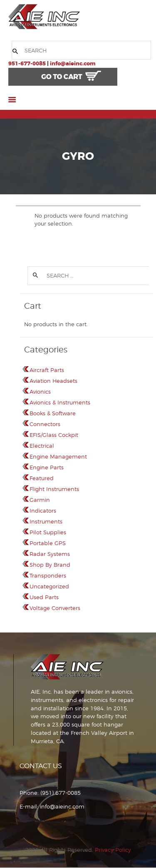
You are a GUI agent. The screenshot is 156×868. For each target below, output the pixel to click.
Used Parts (44, 597)
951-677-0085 (27, 63)
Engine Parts (47, 467)
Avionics (40, 392)
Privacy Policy (113, 850)
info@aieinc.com (73, 63)
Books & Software (53, 413)
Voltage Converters (55, 608)
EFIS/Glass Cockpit (54, 435)
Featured (42, 478)
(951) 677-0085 (61, 793)
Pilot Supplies (48, 532)
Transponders (48, 575)
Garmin (40, 500)
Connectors (45, 424)
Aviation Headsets (53, 381)
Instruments (46, 521)
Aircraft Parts (47, 370)
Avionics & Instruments (60, 402)
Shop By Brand (50, 565)
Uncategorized (49, 586)
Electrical (42, 446)
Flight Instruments (54, 489)
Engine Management (58, 456)
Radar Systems (50, 554)
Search (35, 276)
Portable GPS (48, 543)
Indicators (43, 511)
